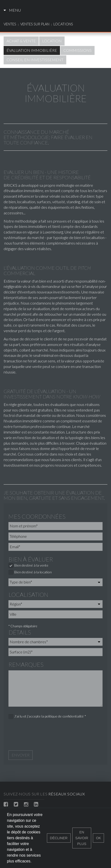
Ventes (10, 24)
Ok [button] (99, 838)
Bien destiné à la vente (28, 566)
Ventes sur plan (35, 24)
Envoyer (21, 755)
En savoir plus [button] (82, 838)
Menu (12, 10)
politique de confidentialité (64, 716)
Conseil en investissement (35, 60)
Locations (63, 24)
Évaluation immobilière (32, 50)
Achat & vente (21, 41)
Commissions (78, 50)
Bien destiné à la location (30, 572)
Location (52, 41)
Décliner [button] (59, 838)
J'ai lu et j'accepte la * (47, 717)
